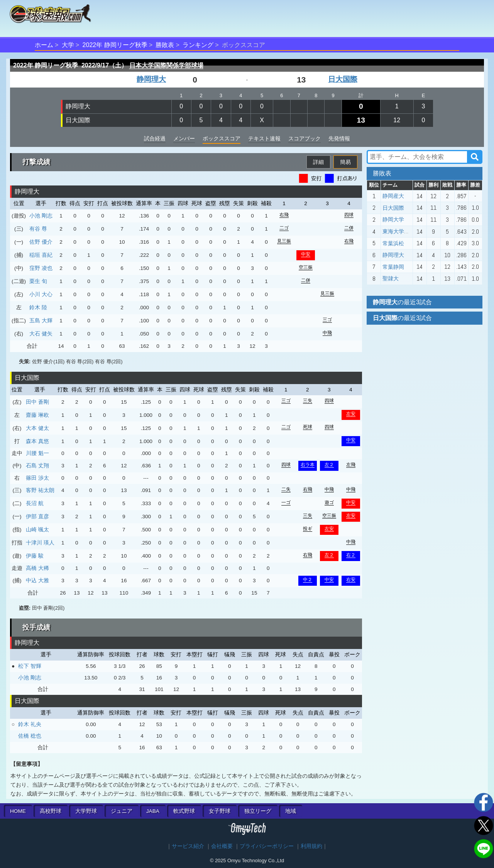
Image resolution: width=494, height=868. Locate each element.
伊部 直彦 (37, 516)
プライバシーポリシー (267, 846)
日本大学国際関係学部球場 (166, 65)
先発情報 (339, 138)
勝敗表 (165, 45)
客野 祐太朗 (40, 490)
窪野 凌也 (41, 268)
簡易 (345, 162)
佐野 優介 (41, 242)
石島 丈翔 (37, 465)
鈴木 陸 (38, 307)
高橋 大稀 (37, 568)
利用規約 (311, 846)
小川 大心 (41, 294)
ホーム (44, 45)
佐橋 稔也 (30, 736)
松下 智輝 (30, 666)
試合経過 (155, 138)
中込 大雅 (37, 580)
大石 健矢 (41, 334)
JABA (153, 811)
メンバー (184, 138)
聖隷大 (391, 278)
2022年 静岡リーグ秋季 (115, 45)
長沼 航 (35, 503)
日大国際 (343, 79)
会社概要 (222, 846)
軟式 (184, 811)
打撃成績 (36, 162)
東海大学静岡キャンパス (412, 231)
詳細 (318, 162)
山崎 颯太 (37, 529)
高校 (51, 811)
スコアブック (305, 138)
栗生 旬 (38, 281)
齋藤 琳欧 (37, 415)
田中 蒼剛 (37, 402)
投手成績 (36, 627)
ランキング (198, 45)
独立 (258, 811)
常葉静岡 (393, 267)
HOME (18, 811)
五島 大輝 (41, 320)
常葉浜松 (393, 243)
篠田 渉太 (37, 478)
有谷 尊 (38, 229)
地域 (291, 811)
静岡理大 (151, 79)
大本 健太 (37, 428)
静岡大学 (393, 219)
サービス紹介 (188, 846)
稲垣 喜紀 (41, 255)
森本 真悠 (37, 441)
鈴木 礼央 (30, 724)
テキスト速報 (264, 138)
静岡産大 (393, 196)
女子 (220, 811)
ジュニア (122, 811)
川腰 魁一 (37, 453)
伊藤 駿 (35, 556)
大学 (68, 45)
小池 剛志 (41, 216)
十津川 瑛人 (40, 543)
